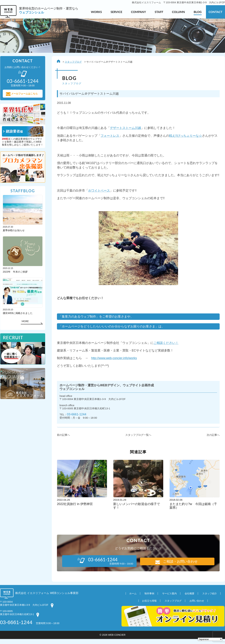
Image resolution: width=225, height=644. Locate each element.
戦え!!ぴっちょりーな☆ (186, 137)
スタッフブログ (73, 62)
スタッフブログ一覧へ (138, 440)
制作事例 (149, 598)
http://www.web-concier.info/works (115, 362)
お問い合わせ (197, 606)
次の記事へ (213, 440)
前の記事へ (64, 440)
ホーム (133, 598)
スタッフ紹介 (210, 598)
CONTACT (215, 12)
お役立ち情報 (149, 606)
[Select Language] (210, 639)
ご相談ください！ (166, 346)
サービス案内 (169, 598)
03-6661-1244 (77, 419)
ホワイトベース (99, 193)
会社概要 (190, 598)
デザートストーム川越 (126, 129)
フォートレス (110, 137)
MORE (25, 322)
